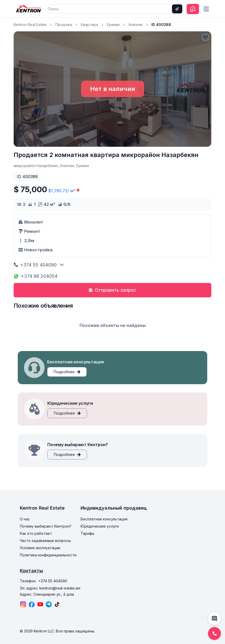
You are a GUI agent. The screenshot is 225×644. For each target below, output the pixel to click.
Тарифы (87, 533)
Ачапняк (136, 25)
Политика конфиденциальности (48, 555)
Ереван (113, 25)
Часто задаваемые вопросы (45, 541)
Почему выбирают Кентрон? (46, 526)
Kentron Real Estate (30, 25)
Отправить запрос (112, 290)
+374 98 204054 (36, 276)
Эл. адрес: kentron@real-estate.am (50, 588)
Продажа (64, 25)
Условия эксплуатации (40, 548)
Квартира (89, 25)
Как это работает (36, 533)
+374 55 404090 (35, 265)
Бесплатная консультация (104, 519)
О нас (25, 519)
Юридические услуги (100, 526)
